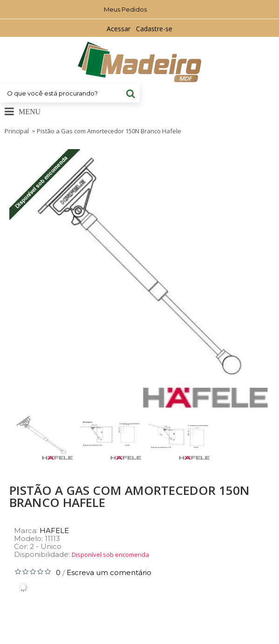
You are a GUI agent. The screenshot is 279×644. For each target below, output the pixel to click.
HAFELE (54, 531)
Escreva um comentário (109, 572)
